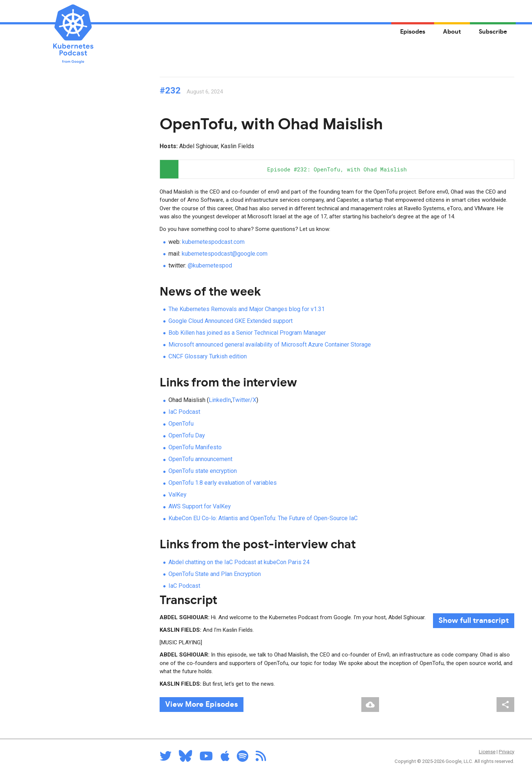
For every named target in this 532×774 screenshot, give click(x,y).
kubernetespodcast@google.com (225, 254)
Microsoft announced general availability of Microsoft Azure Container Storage (270, 345)
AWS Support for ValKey (200, 506)
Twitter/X (244, 400)
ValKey (178, 495)
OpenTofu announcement (200, 459)
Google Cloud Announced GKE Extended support (231, 321)
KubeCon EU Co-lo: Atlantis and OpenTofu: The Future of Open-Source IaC (263, 518)
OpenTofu (181, 424)
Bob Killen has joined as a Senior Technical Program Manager (247, 333)
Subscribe (493, 32)
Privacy (507, 752)
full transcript (474, 621)
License (487, 752)
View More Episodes (202, 705)
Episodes (413, 32)
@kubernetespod (210, 265)
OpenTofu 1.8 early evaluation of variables (223, 483)
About (452, 32)
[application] (337, 169)
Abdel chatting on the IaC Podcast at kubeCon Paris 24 (239, 562)
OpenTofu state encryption (203, 471)
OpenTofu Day (187, 435)
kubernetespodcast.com (213, 242)
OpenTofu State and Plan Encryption (215, 574)
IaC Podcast (184, 412)
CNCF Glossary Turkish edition (208, 356)
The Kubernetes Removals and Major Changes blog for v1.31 (247, 309)
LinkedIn (220, 400)
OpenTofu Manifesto (195, 447)
